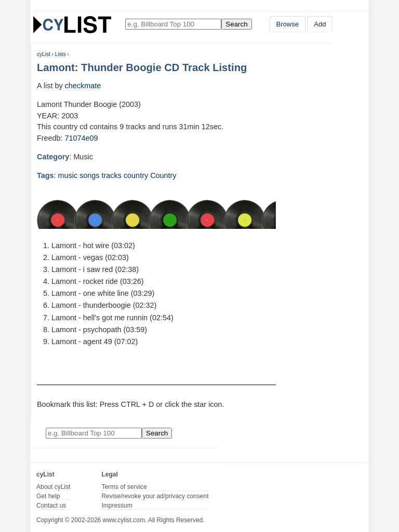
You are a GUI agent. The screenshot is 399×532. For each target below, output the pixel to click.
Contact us (51, 506)
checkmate (83, 86)
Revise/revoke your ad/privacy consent (155, 496)
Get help (48, 496)
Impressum (117, 506)
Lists (61, 54)
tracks (112, 175)
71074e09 (82, 138)
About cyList (53, 487)
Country (163, 175)
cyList (44, 54)
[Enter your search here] (173, 24)
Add (320, 24)
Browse (288, 24)
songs (89, 175)
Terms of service (124, 487)
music (68, 175)
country (136, 175)
